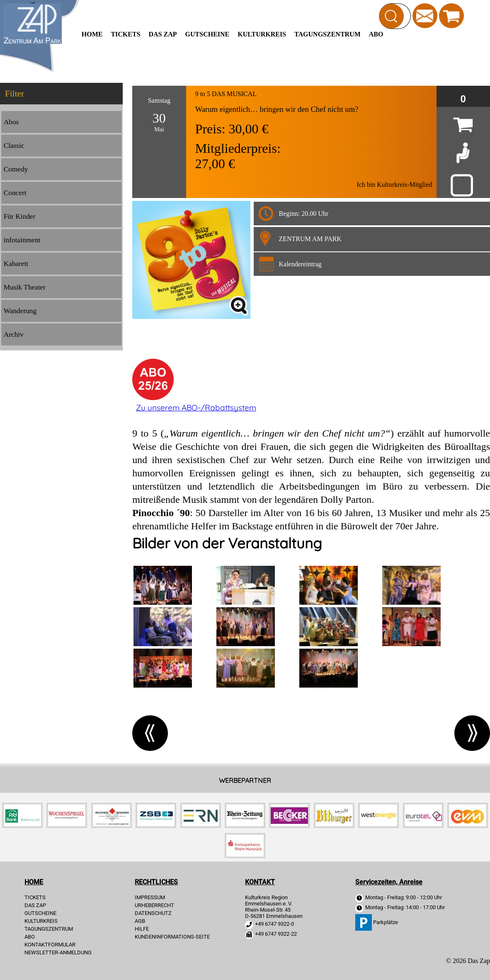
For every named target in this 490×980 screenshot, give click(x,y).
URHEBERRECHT (154, 905)
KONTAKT (260, 882)
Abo (376, 34)
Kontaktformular (50, 945)
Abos (11, 122)
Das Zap (163, 34)
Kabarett (16, 264)
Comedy (16, 169)
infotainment (22, 240)
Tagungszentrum (327, 34)
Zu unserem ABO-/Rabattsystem (196, 408)
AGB (140, 921)
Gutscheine (207, 34)
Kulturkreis (262, 34)
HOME (92, 34)
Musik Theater (25, 287)
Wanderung (20, 311)
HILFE (142, 929)
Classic (14, 146)
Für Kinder (20, 216)
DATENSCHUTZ (153, 913)
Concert (15, 193)
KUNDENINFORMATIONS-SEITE (172, 937)
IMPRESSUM (150, 897)
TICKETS (125, 34)
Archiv (14, 334)
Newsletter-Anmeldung (58, 952)
